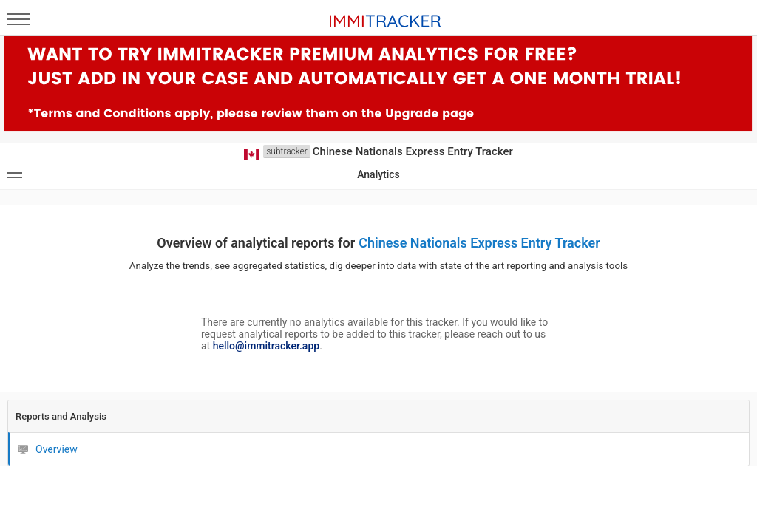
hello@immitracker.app (266, 346)
